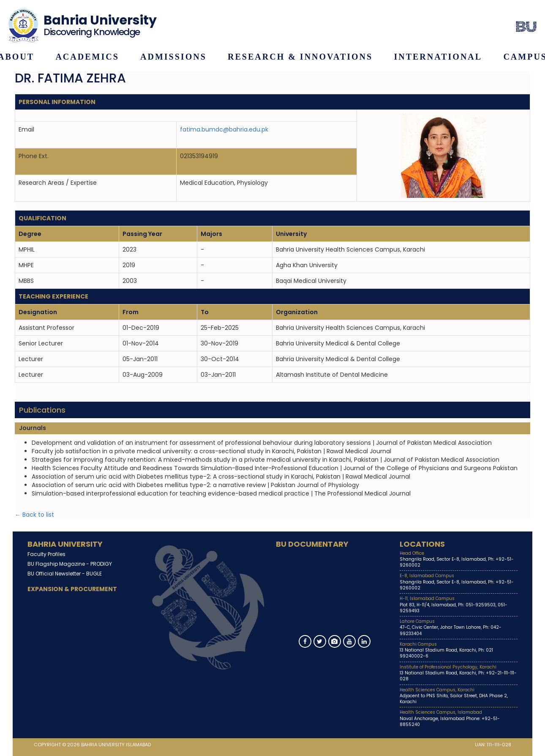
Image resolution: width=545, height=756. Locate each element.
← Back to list (34, 515)
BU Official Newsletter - (65, 574)
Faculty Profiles (46, 554)
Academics (87, 57)
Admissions (173, 57)
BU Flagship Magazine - (70, 564)
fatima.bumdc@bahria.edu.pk (224, 129)
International (438, 57)
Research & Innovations (300, 57)
